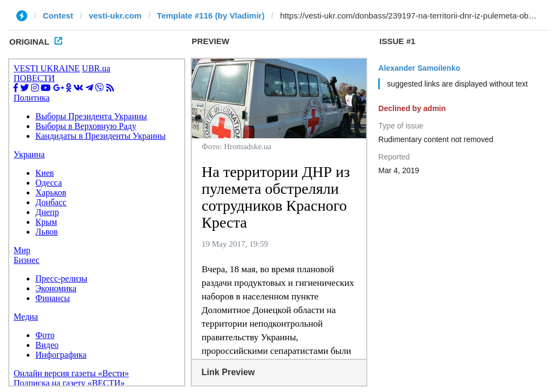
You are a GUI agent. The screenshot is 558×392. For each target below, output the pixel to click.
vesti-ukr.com (115, 16)
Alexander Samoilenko (419, 68)
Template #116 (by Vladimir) (211, 16)
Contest (58, 16)
